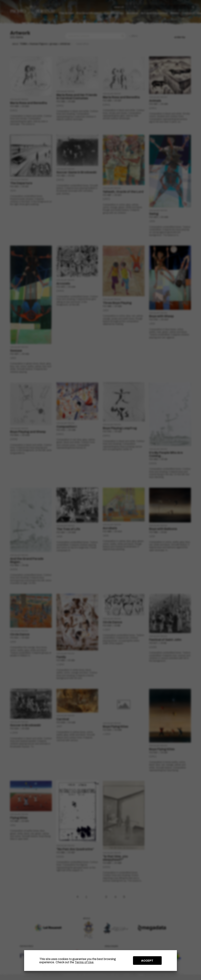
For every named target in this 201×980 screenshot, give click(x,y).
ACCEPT (147, 961)
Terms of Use (84, 962)
